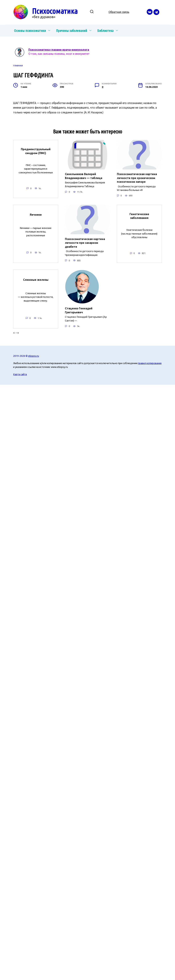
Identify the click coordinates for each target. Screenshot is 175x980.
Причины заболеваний (72, 31)
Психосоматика (55, 11)
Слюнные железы (36, 280)
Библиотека (105, 31)
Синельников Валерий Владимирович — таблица (84, 176)
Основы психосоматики (30, 31)
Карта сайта (20, 374)
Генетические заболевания (139, 216)
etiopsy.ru (34, 356)
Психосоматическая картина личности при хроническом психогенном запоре (137, 178)
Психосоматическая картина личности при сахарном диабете (85, 243)
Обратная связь (119, 12)
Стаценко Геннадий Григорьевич (79, 310)
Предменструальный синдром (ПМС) (36, 151)
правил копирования (150, 363)
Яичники (36, 215)
